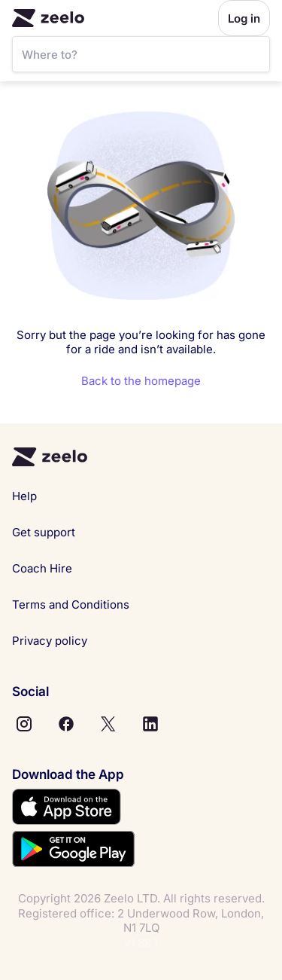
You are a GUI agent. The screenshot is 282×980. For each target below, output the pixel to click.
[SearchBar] (141, 54)
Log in (244, 18)
